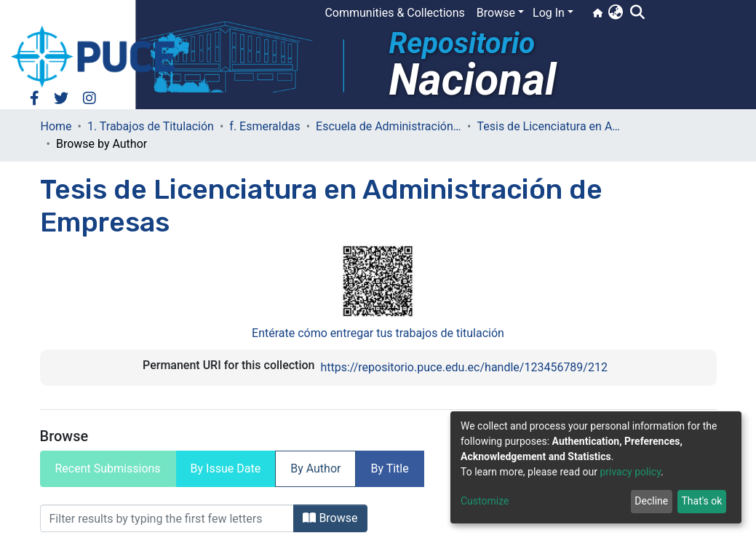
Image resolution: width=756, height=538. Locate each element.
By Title (389, 468)
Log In (549, 13)
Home (56, 126)
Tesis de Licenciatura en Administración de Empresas (549, 126)
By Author (315, 468)
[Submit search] (637, 13)
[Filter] (167, 518)
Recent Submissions (108, 468)
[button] (615, 13)
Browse (330, 518)
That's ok (701, 501)
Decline (651, 501)
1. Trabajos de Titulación (151, 126)
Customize (485, 501)
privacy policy (630, 472)
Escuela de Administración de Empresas (389, 126)
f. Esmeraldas (264, 126)
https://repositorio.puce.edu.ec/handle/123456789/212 (463, 367)
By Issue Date (226, 468)
